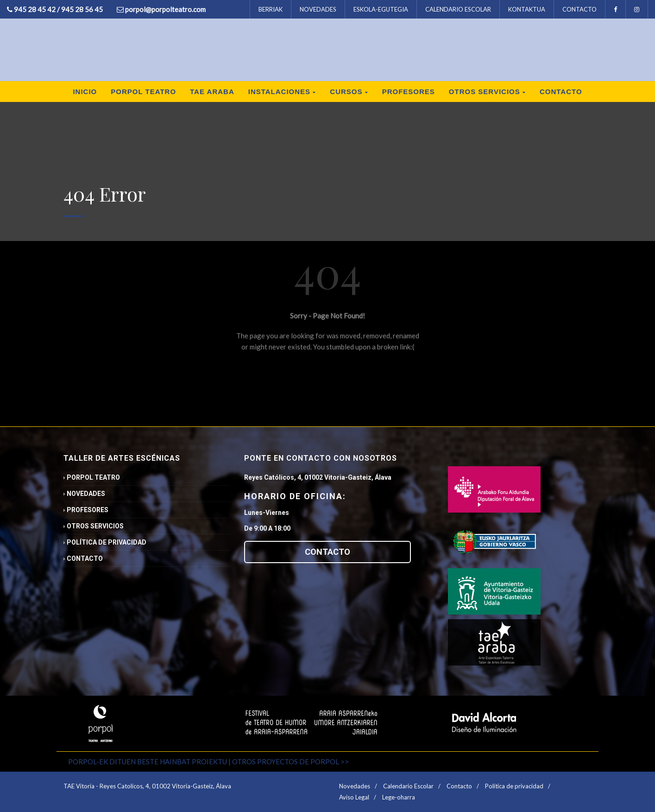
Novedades (84, 494)
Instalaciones (282, 92)
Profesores (409, 92)
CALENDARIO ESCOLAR (458, 9)
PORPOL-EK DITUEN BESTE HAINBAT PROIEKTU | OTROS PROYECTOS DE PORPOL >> (208, 761)
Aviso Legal (354, 797)
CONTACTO (579, 9)
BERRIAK (271, 9)
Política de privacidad (105, 542)
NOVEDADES (318, 9)
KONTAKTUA (527, 9)
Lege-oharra (399, 797)
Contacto (561, 92)
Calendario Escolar (408, 786)
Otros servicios (487, 92)
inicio (85, 92)
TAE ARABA (212, 92)
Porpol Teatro (143, 92)
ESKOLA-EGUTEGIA (381, 9)
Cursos (349, 92)
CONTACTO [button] (327, 552)
